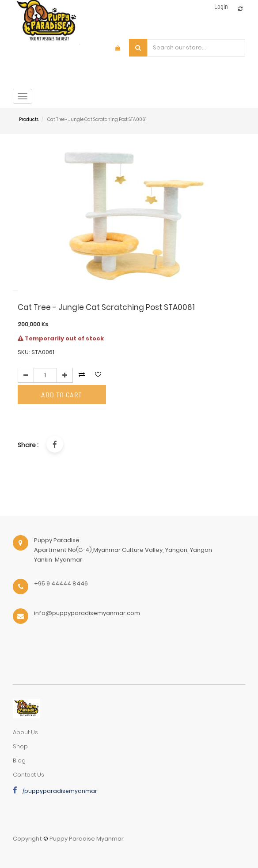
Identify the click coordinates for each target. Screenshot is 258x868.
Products (29, 119)
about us (25, 732)
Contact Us (28, 775)
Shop (20, 746)
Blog (19, 760)
